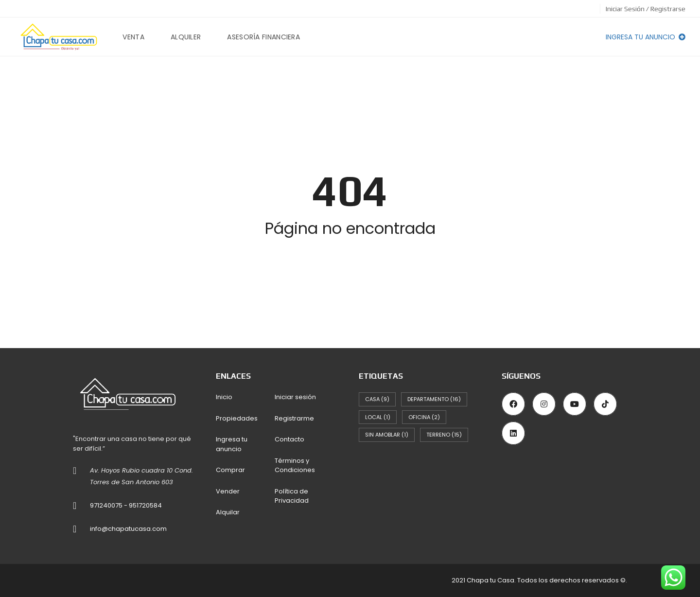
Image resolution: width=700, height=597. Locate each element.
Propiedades (237, 418)
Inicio (224, 397)
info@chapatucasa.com (128, 529)
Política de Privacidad (292, 496)
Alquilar (228, 512)
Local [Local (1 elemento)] (378, 417)
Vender (228, 491)
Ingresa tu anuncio (646, 37)
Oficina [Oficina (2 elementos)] (424, 417)
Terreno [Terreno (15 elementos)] (444, 435)
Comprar (230, 470)
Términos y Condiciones (295, 465)
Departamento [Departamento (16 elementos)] (434, 399)
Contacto (289, 439)
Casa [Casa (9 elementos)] (377, 399)
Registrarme (294, 418)
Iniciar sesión (295, 397)
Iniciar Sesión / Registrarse (646, 9)
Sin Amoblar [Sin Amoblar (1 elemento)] (387, 435)
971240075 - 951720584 (126, 505)
